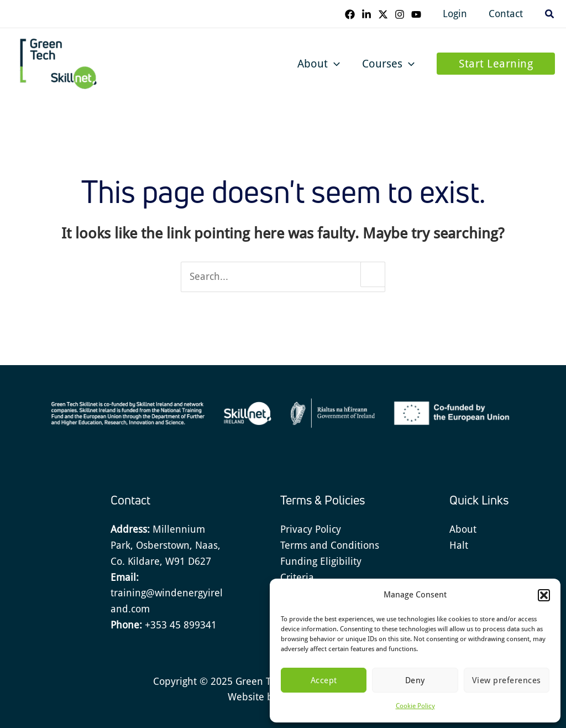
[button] (544, 595)
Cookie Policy (415, 706)
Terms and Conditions (330, 545)
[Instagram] (403, 14)
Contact (507, 14)
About (319, 64)
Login (458, 14)
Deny (415, 680)
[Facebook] (353, 14)
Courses (388, 64)
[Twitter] (386, 14)
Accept (324, 680)
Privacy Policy (311, 529)
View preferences (507, 680)
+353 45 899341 (181, 625)
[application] (334, 64)
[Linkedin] (370, 14)
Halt (459, 545)
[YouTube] (420, 14)
